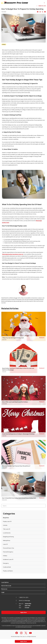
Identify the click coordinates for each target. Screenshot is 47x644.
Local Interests (7, 533)
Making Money (7, 540)
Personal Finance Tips (9, 548)
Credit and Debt (7, 567)
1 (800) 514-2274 (41, 6)
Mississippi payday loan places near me (13, 254)
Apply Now (23, 612)
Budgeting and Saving (8, 537)
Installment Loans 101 (8, 559)
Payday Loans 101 (7, 521)
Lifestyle (5, 525)
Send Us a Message (23, 601)
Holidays (4, 44)
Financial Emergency (8, 552)
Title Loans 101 (7, 529)
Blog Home (6, 518)
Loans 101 (5, 544)
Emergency (6, 563)
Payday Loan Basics (8, 571)
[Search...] (23, 506)
